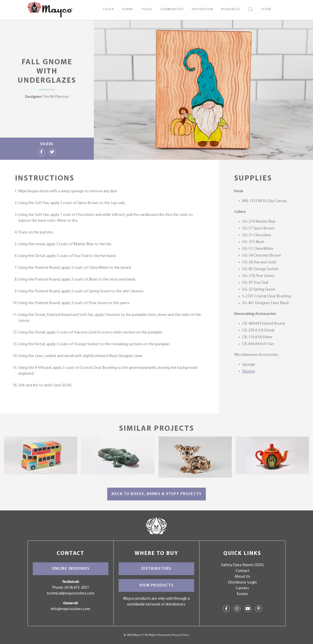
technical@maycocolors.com (71, 593)
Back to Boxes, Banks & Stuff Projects (156, 494)
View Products (156, 585)
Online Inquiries (71, 569)
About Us (242, 577)
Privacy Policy (181, 635)
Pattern (249, 371)
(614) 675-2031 (77, 588)
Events (242, 594)
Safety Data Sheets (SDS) (242, 565)
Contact (242, 571)
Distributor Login (242, 582)
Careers (242, 588)
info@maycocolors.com (71, 609)
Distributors (156, 569)
